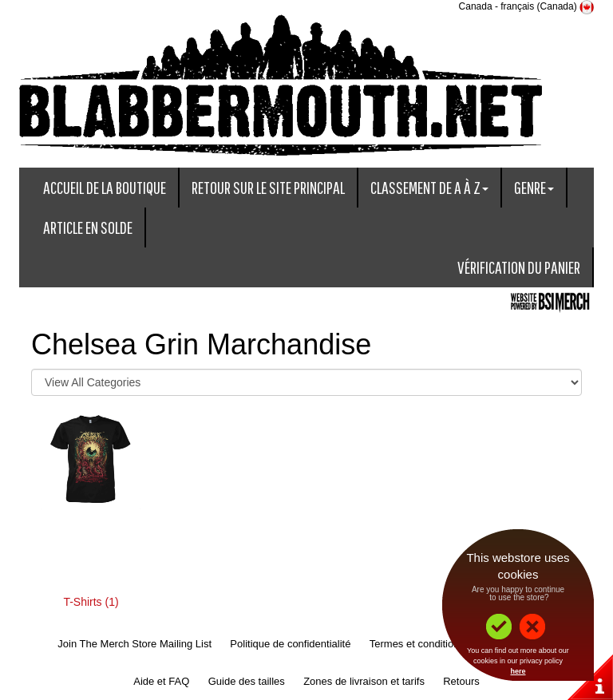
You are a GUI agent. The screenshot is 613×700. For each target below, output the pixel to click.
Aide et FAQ (161, 681)
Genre (534, 187)
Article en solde (88, 227)
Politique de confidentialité (290, 644)
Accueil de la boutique (105, 187)
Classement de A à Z (429, 187)
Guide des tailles (247, 681)
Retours (461, 681)
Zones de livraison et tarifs (364, 681)
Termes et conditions (417, 644)
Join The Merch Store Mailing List (134, 644)
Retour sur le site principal (268, 187)
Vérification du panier (519, 267)
